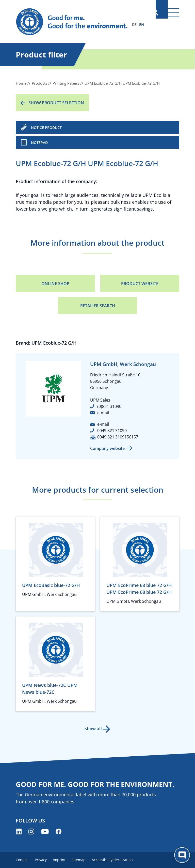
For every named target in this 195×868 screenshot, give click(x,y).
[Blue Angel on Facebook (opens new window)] (59, 832)
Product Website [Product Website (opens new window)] (140, 284)
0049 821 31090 (112, 431)
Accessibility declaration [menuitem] (120, 860)
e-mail (103, 413)
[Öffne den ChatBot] (182, 855)
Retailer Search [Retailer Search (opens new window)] (98, 306)
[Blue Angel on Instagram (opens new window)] (31, 832)
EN (142, 25)
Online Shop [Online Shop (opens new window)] (55, 284)
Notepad (39, 143)
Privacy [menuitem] (43, 860)
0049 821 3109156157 (118, 437)
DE (134, 25)
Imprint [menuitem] (63, 860)
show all (93, 728)
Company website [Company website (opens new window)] (107, 448)
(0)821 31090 (109, 406)
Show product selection (56, 103)
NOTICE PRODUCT (46, 128)
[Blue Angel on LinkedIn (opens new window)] (19, 832)
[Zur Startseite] (73, 22)
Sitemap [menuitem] (85, 860)
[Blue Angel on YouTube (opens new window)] (45, 832)
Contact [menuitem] (22, 860)
